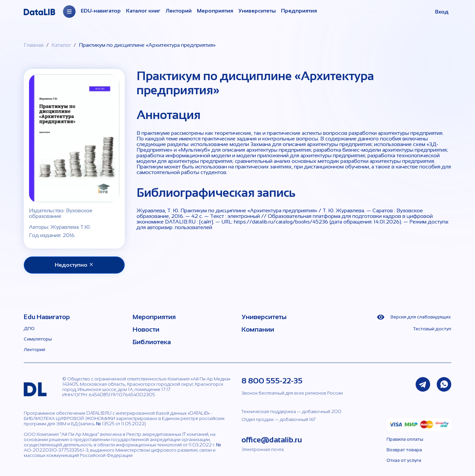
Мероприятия (215, 11)
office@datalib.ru (272, 440)
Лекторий (179, 11)
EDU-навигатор (101, 11)
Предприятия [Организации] (299, 11)
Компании (258, 329)
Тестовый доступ (432, 329)
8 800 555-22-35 (272, 381)
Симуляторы (38, 339)
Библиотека (152, 342)
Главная (34, 45)
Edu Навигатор (47, 317)
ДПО (29, 328)
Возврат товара (404, 450)
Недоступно (74, 265)
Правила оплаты (405, 439)
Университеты (257, 11)
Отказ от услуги (404, 460)
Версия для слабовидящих (414, 317)
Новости (146, 329)
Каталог (61, 45)
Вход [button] (442, 12)
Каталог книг (143, 11)
